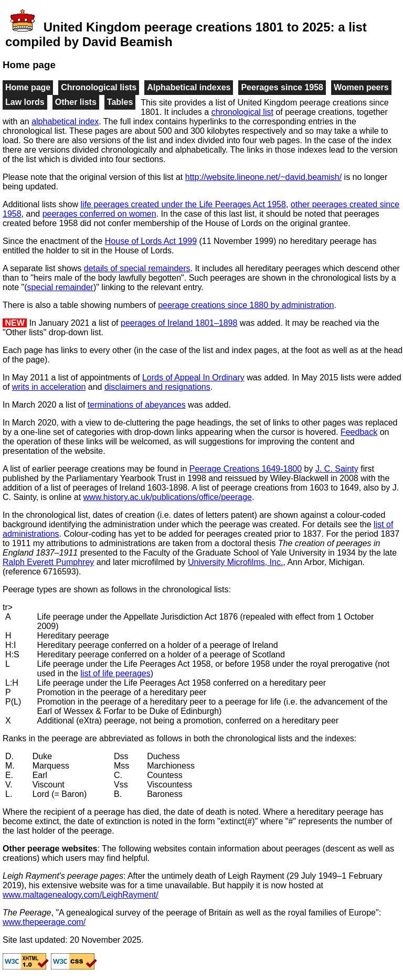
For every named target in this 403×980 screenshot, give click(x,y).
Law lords (25, 102)
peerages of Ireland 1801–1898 (179, 323)
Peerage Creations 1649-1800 (246, 469)
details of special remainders (137, 268)
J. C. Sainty (337, 469)
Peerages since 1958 (282, 87)
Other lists (76, 102)
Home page (28, 87)
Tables (120, 102)
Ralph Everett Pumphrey (48, 562)
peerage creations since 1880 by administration (246, 305)
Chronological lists (99, 87)
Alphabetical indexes (189, 87)
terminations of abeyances (137, 405)
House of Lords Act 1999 (151, 241)
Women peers (361, 87)
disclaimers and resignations (157, 387)
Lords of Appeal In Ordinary (193, 377)
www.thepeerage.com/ (44, 922)
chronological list (242, 112)
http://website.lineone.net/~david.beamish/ (263, 177)
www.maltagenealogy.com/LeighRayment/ (81, 895)
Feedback (359, 432)
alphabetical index (65, 121)
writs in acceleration (49, 387)
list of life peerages (115, 673)
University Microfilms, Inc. (235, 562)
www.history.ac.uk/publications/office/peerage (168, 497)
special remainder (60, 287)
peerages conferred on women (99, 214)
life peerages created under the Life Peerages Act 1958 (183, 204)
